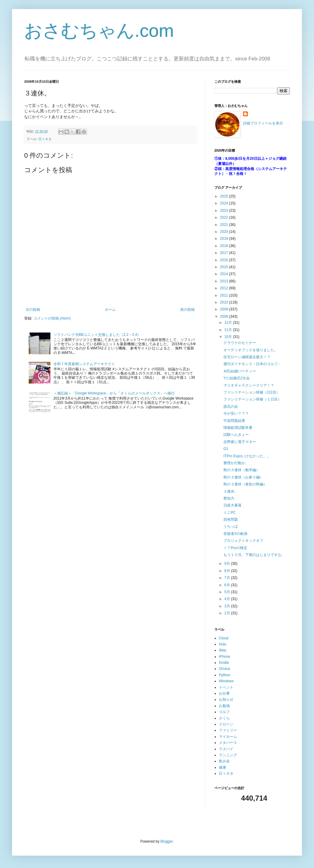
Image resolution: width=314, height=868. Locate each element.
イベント (226, 687)
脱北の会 (231, 407)
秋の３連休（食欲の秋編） (245, 484)
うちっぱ (231, 526)
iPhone (224, 657)
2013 (225, 281)
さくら (224, 718)
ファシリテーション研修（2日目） (252, 392)
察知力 (229, 498)
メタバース (228, 743)
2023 (225, 211)
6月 (228, 585)
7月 (228, 578)
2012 (225, 288)
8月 (228, 571)
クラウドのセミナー (240, 343)
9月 (228, 564)
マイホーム (228, 737)
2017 (225, 253)
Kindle (224, 663)
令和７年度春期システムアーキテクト (84, 364)
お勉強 (224, 706)
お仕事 (224, 693)
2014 (225, 274)
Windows (226, 681)
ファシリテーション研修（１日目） (252, 399)
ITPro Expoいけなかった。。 (247, 456)
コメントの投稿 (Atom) (52, 318)
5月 (228, 592)
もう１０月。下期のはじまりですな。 (254, 555)
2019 (225, 239)
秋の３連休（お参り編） (243, 477)
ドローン (226, 724)
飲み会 (224, 761)
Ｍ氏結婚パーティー (240, 371)
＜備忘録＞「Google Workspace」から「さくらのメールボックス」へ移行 (114, 393)
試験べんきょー (236, 435)
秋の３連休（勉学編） (242, 470)
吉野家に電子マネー (240, 442)
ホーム (110, 310)
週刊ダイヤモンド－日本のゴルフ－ (252, 364)
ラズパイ (226, 749)
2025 (225, 196)
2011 (225, 295)
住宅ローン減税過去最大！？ (247, 357)
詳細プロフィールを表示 (263, 123)
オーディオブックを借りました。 (251, 350)
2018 (225, 246)
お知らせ (226, 699)
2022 (225, 217)
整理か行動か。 (236, 463)
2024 (225, 203)
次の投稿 (33, 310)
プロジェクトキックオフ (243, 541)
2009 (225, 309)
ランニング (228, 755)
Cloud (224, 638)
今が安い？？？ (236, 413)
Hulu (223, 644)
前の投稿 (187, 310)
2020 (225, 232)
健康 (223, 767)
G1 (226, 449)
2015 (225, 267)
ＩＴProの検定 (235, 548)
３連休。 (231, 491)
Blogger (167, 841)
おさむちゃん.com (99, 31)
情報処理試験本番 (238, 428)
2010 (225, 302)
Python (224, 675)
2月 (228, 613)
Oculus (224, 669)
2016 (225, 260)
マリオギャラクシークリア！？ (249, 385)
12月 (229, 323)
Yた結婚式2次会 (237, 378)
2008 (225, 317)
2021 (225, 225)
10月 (229, 337)
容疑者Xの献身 (235, 534)
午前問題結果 (234, 421)
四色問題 (231, 519)
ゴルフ (224, 712)
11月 (229, 330)
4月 (228, 599)
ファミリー (228, 730)
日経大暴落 (232, 505)
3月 (228, 606)
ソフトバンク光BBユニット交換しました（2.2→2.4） (97, 335)
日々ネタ (45, 139)
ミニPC (230, 513)
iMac (223, 650)
